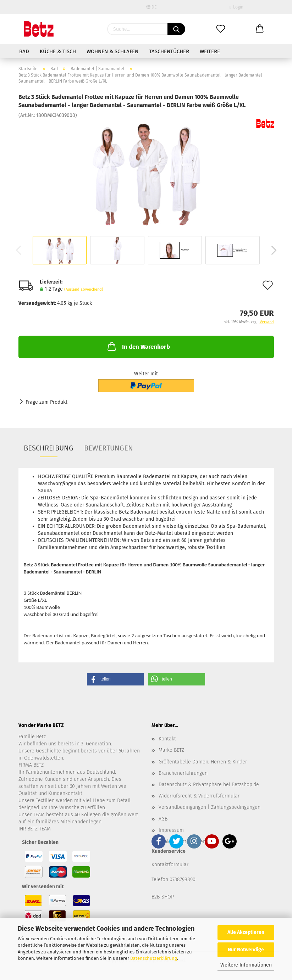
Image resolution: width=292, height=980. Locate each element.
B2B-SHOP (163, 897)
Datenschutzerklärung (154, 958)
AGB (163, 819)
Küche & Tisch (58, 51)
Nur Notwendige (246, 950)
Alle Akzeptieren (246, 932)
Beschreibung (49, 448)
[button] (115, 679)
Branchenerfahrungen (183, 773)
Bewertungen (109, 448)
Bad (24, 51)
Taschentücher (169, 51)
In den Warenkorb (138, 346)
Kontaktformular (170, 865)
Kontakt (167, 739)
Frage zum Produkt (46, 402)
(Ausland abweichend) (84, 289)
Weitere (210, 51)
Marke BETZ (171, 750)
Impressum (171, 830)
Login (236, 7)
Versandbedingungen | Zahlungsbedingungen (210, 807)
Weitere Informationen (246, 965)
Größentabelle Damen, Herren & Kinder (203, 762)
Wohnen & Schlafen (112, 51)
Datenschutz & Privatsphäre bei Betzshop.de (209, 785)
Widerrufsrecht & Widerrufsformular (199, 796)
